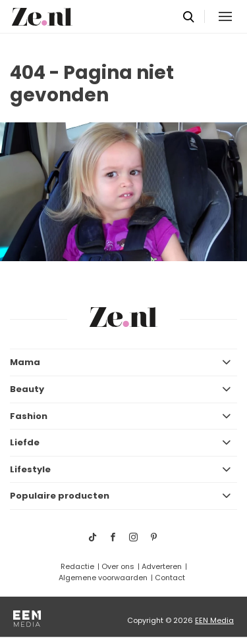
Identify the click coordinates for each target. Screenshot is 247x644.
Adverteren (162, 566)
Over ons (118, 566)
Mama (25, 362)
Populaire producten (60, 496)
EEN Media (214, 620)
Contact (170, 578)
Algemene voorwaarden (103, 578)
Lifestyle (30, 469)
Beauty (27, 389)
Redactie (77, 566)
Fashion (29, 416)
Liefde (25, 442)
